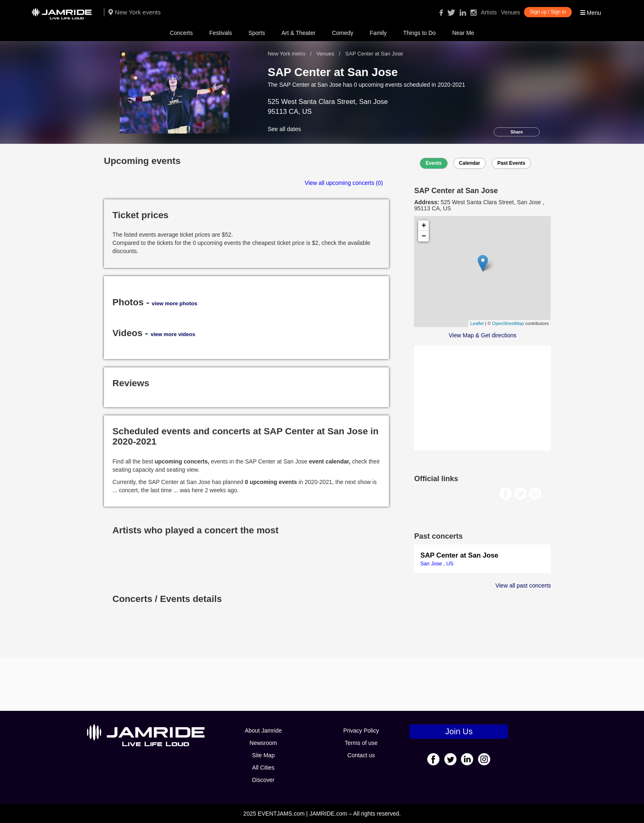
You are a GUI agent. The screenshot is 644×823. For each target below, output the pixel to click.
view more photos (175, 303)
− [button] (424, 236)
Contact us (361, 755)
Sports (257, 33)
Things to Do (420, 33)
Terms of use (361, 743)
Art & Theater (298, 33)
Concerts (181, 33)
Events (434, 163)
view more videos (173, 334)
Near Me (463, 33)
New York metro (287, 54)
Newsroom (263, 743)
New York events (135, 12)
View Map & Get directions (483, 335)
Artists (489, 12)
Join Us (459, 731)
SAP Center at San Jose (459, 555)
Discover (263, 780)
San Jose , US (437, 564)
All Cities (263, 768)
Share (517, 132)
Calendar (470, 163)
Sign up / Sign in (548, 12)
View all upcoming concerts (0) (344, 183)
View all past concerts (523, 586)
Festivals (220, 33)
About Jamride (263, 731)
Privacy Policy (361, 731)
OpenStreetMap (508, 323)
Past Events (511, 163)
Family (378, 33)
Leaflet (477, 323)
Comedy (343, 33)
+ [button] (424, 226)
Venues (511, 12)
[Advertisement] (482, 397)
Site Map (263, 755)
